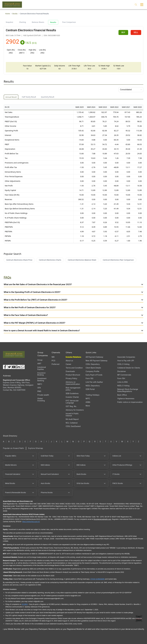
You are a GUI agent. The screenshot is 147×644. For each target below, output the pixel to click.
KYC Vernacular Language (72, 402)
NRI (53, 357)
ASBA (88, 402)
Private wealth (43, 395)
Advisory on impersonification (73, 383)
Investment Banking (42, 379)
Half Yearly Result (29, 97)
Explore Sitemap (36, 448)
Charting (22, 22)
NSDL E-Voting (123, 386)
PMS (39, 391)
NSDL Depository (93, 386)
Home (7, 14)
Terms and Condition (74, 368)
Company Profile (92, 371)
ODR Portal (90, 389)
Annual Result (11, 97)
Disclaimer (122, 371)
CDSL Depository (93, 364)
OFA (39, 388)
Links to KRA (123, 382)
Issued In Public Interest (72, 415)
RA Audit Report (72, 419)
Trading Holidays (93, 395)
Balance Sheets (38, 22)
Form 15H (121, 378)
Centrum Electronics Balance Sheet (82, 260)
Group (40, 360)
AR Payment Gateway (94, 357)
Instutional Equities (42, 368)
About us (69, 361)
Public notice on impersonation (130, 402)
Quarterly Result (48, 97)
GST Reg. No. (71, 406)
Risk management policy (73, 389)
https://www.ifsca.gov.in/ (31, 522)
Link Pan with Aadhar (94, 382)
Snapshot (9, 22)
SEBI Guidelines (72, 393)
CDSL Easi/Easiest (73, 426)
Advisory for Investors (75, 410)
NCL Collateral (72, 423)
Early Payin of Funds (94, 375)
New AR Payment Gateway (97, 361)
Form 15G (89, 378)
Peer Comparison (69, 22)
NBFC (40, 384)
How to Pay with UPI (126, 361)
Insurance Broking (41, 374)
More (88, 406)
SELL (136, 32)
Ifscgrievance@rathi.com (102, 519)
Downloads (70, 371)
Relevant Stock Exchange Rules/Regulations (128, 390)
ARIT (39, 364)
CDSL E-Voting (123, 364)
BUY (123, 32)
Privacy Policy (71, 378)
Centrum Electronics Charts (50, 260)
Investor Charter (72, 397)
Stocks (15, 14)
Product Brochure (73, 375)
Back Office (122, 395)
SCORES (25, 604)
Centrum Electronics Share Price (19, 260)
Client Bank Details (93, 368)
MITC (88, 398)
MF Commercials (124, 375)
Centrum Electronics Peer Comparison (118, 260)
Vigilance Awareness (126, 398)
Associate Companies (126, 357)
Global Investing (41, 400)
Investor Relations (73, 357)
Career (68, 364)
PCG (53, 361)
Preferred (55, 364)
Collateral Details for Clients (129, 368)
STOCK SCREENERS (97, 579)
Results (53, 22)
